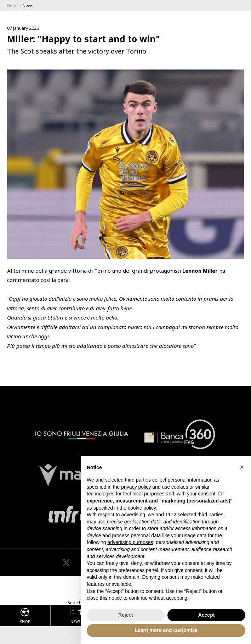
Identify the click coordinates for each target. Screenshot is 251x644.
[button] (242, 467)
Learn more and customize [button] (166, 630)
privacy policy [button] (136, 487)
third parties (210, 515)
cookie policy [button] (142, 508)
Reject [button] (126, 615)
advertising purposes (130, 542)
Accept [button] (207, 615)
